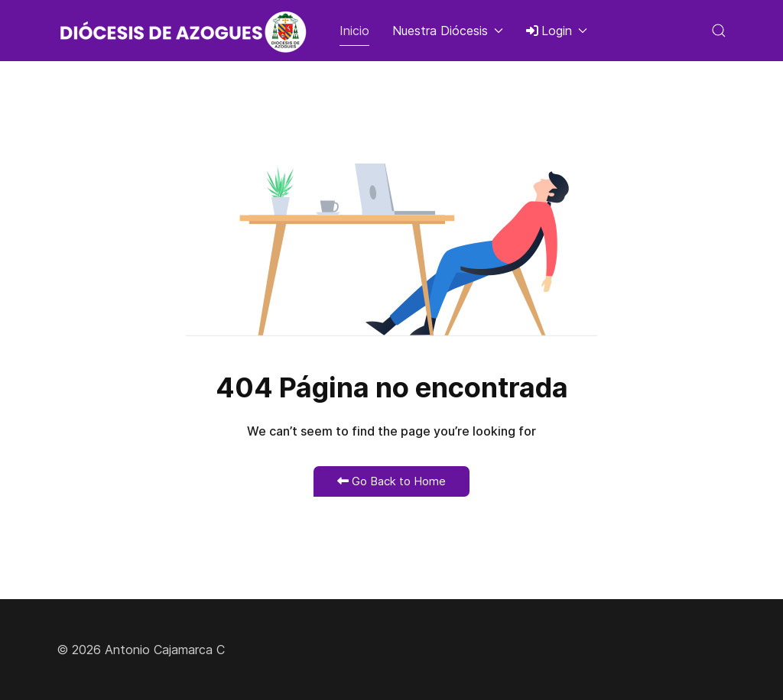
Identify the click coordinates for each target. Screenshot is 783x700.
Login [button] (557, 31)
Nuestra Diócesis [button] (448, 31)
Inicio (354, 31)
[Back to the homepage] (187, 31)
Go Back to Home (391, 481)
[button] (719, 31)
